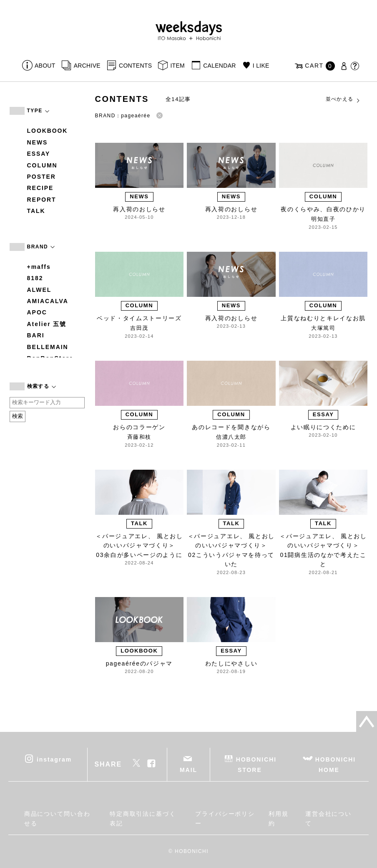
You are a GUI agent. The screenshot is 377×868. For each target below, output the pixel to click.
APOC (37, 312)
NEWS (38, 142)
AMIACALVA (48, 301)
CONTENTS (135, 66)
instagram (54, 759)
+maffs (39, 267)
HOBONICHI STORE (256, 764)
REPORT (42, 200)
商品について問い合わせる (57, 818)
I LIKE (261, 66)
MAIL (188, 770)
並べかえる (343, 99)
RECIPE (40, 188)
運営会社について (328, 818)
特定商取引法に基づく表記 (143, 818)
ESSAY (39, 154)
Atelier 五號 (47, 324)
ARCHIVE (87, 66)
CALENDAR (219, 66)
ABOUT (45, 66)
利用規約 (279, 818)
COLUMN (42, 165)
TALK (36, 211)
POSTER (41, 177)
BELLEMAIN (48, 347)
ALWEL (39, 290)
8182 (35, 278)
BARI (36, 335)
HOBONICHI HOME (336, 764)
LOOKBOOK (48, 131)
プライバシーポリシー (225, 818)
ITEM (177, 66)
